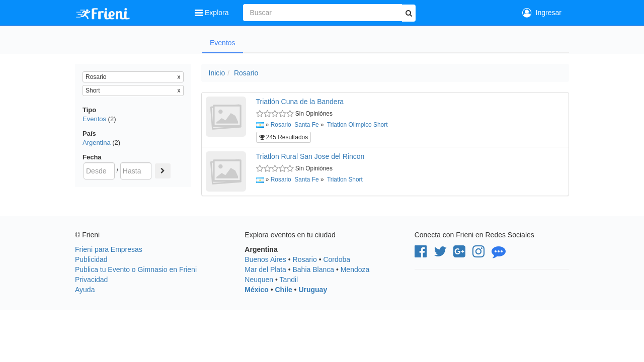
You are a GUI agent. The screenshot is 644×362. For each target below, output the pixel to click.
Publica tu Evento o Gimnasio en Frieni (136, 269)
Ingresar (542, 13)
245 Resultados (284, 137)
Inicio (217, 73)
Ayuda (85, 290)
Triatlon (337, 125)
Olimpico (360, 125)
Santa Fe (306, 125)
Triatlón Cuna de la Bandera (300, 102)
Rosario (246, 73)
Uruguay (313, 290)
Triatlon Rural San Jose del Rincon (310, 156)
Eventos (223, 43)
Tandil (289, 280)
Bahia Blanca (314, 269)
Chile (283, 290)
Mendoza (355, 269)
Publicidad (91, 259)
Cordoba (337, 259)
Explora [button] (213, 13)
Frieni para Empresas (109, 249)
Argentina (97, 143)
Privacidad (91, 280)
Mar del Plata (265, 269)
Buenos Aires (265, 259)
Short (380, 125)
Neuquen (259, 280)
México (256, 290)
